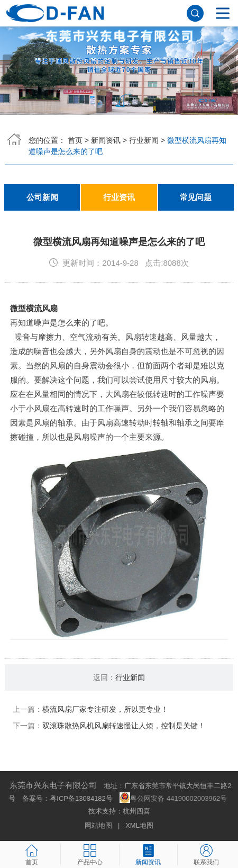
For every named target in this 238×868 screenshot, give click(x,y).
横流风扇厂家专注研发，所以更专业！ (105, 709)
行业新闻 (144, 140)
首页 (75, 140)
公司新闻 (42, 197)
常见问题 (196, 197)
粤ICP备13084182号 (81, 798)
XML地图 (139, 825)
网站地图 (98, 825)
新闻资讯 (106, 140)
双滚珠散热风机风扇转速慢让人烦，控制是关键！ (124, 726)
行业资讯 (119, 197)
